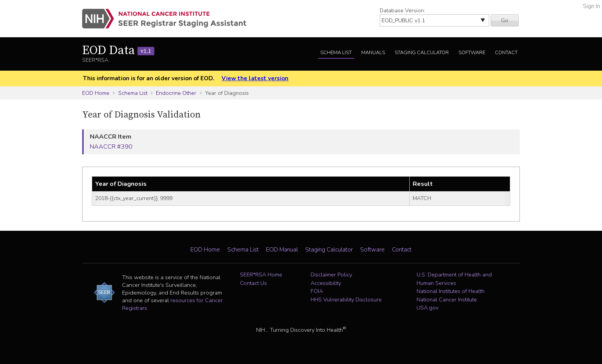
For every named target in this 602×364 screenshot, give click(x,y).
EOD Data (118, 51)
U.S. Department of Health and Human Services (454, 279)
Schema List (336, 53)
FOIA (317, 291)
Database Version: (402, 10)
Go (505, 20)
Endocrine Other (176, 93)
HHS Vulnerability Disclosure (346, 299)
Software (472, 53)
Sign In (591, 6)
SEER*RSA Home (261, 275)
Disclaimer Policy (331, 275)
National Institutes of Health (451, 291)
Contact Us (253, 283)
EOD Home (96, 93)
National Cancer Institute (447, 299)
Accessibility (326, 283)
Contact (506, 53)
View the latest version (255, 78)
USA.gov (428, 308)
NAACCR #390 (111, 147)
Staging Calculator (422, 53)
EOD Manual (282, 250)
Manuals (373, 53)
